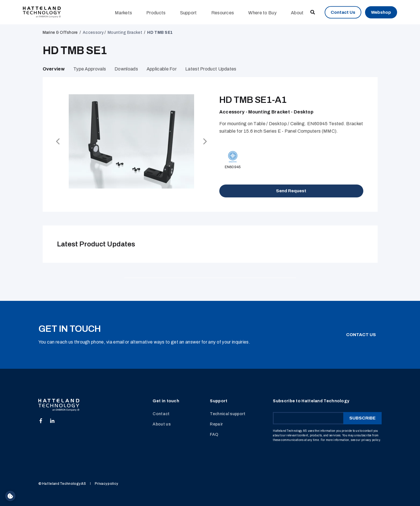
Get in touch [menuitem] (166, 401)
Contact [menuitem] (161, 414)
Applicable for (162, 69)
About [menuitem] (297, 12)
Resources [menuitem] (223, 12)
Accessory (93, 33)
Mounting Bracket (125, 33)
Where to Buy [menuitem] (262, 12)
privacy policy (371, 440)
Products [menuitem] (156, 12)
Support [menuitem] (189, 12)
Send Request (291, 191)
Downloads (126, 69)
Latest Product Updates (211, 69)
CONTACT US (361, 335)
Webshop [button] (381, 12)
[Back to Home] (42, 12)
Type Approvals (90, 69)
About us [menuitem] (161, 424)
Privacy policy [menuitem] (106, 484)
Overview (54, 69)
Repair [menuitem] (216, 424)
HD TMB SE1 (160, 33)
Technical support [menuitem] (228, 414)
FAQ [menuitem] (214, 435)
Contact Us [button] (343, 12)
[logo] (59, 405)
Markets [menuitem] (123, 12)
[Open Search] (313, 12)
